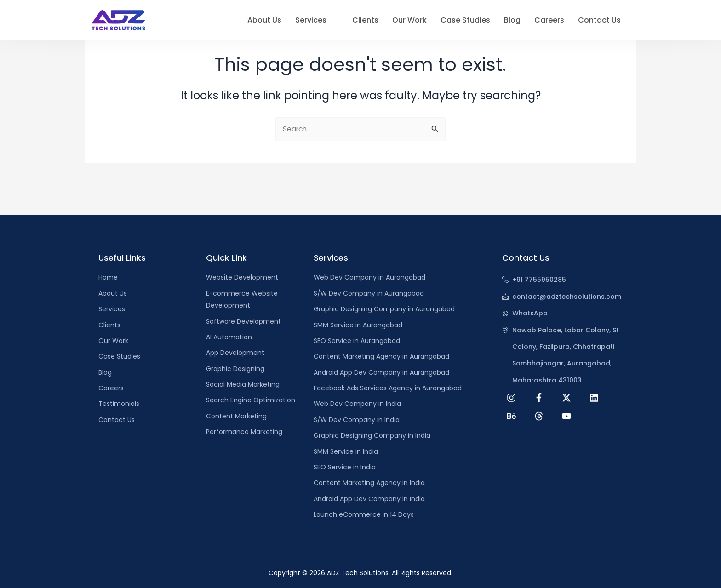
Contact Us (599, 20)
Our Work (409, 20)
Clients (365, 20)
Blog (512, 20)
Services (315, 20)
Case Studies (465, 20)
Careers (549, 20)
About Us (264, 20)
